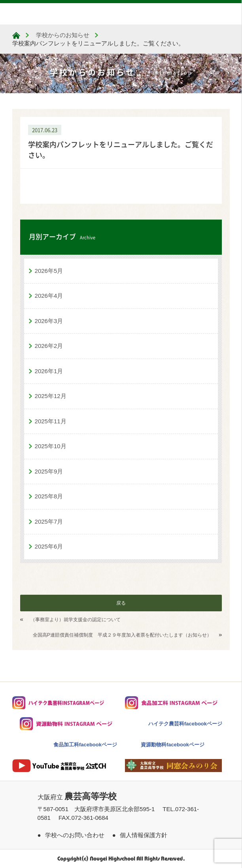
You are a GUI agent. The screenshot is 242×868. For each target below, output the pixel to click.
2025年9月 (49, 471)
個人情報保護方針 (144, 835)
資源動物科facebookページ (173, 745)
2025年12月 (51, 396)
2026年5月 (49, 271)
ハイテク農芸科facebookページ (185, 724)
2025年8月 (49, 496)
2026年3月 (49, 321)
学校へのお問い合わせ (75, 835)
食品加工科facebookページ (85, 745)
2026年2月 (49, 346)
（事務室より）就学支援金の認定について (76, 620)
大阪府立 (77, 797)
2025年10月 (51, 446)
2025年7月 (49, 521)
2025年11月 (51, 421)
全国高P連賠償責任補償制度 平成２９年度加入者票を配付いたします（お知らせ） (122, 635)
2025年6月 (49, 546)
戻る (121, 603)
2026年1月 (49, 371)
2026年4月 (49, 296)
